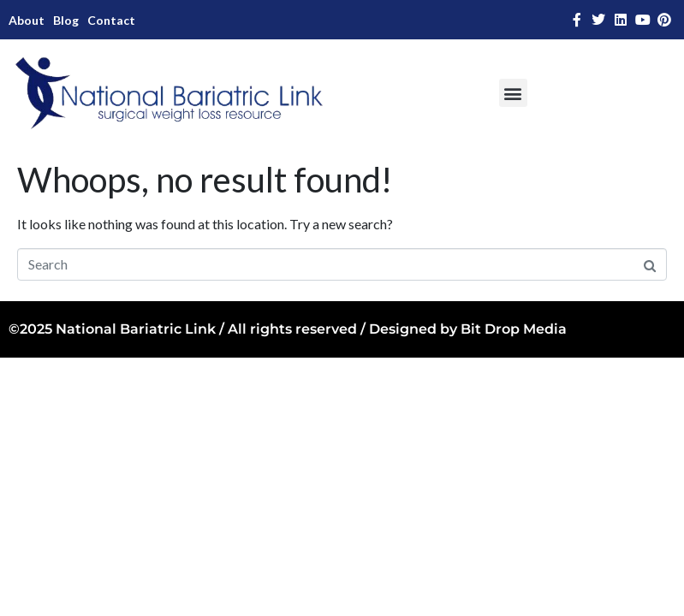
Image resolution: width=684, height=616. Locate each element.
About (27, 20)
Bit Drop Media (514, 329)
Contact (111, 20)
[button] (513, 93)
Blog (66, 20)
